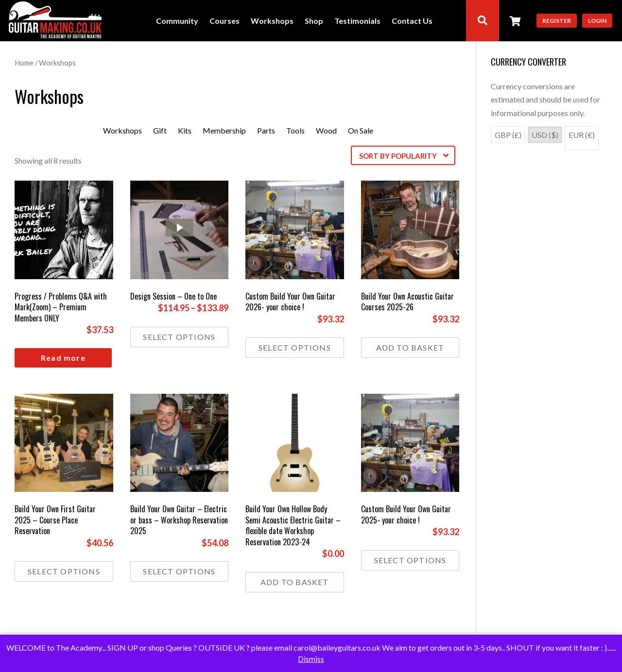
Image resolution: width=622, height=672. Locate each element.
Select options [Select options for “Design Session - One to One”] (179, 337)
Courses (225, 21)
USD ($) (545, 135)
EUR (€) (582, 135)
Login (597, 21)
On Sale (361, 130)
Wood (326, 130)
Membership (224, 130)
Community (177, 21)
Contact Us (412, 21)
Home (24, 63)
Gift (160, 130)
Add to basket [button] (410, 347)
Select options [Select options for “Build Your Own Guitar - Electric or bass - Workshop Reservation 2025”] (179, 571)
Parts (266, 130)
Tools (295, 130)
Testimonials (357, 21)
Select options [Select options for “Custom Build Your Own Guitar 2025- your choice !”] (410, 560)
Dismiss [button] (311, 659)
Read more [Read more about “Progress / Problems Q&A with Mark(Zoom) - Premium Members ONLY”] (63, 358)
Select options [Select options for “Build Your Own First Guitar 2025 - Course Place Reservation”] (64, 571)
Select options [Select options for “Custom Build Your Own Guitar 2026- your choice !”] (295, 347)
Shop (314, 21)
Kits (185, 130)
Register (557, 21)
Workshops (272, 21)
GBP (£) (508, 135)
